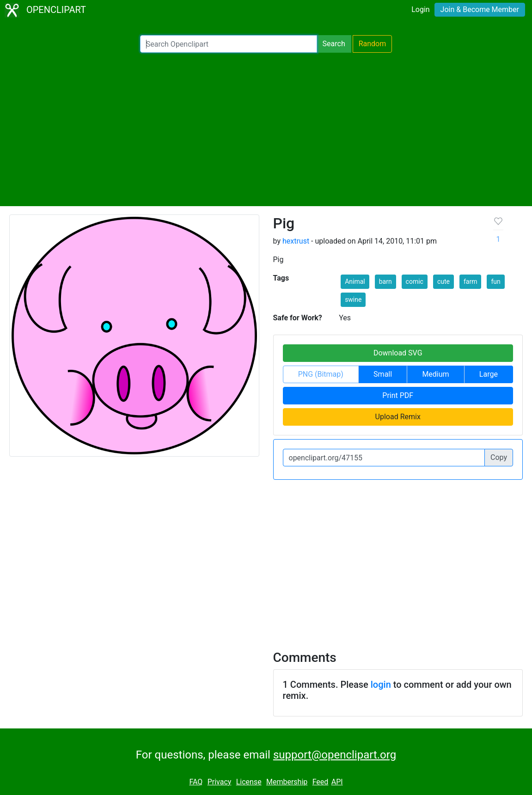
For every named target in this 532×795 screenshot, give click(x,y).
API (337, 782)
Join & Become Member (480, 9)
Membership (287, 782)
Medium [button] (435, 374)
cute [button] (443, 281)
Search (334, 44)
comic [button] (415, 281)
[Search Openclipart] (229, 44)
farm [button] (471, 281)
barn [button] (385, 281)
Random (373, 44)
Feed (321, 782)
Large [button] (489, 374)
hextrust (296, 241)
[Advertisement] (266, 129)
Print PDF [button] (398, 395)
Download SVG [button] (398, 353)
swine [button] (353, 300)
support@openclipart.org (335, 755)
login (381, 685)
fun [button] (495, 281)
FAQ (196, 782)
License (249, 782)
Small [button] (383, 374)
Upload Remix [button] (398, 417)
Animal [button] (355, 281)
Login (420, 9)
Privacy (220, 782)
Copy (499, 457)
